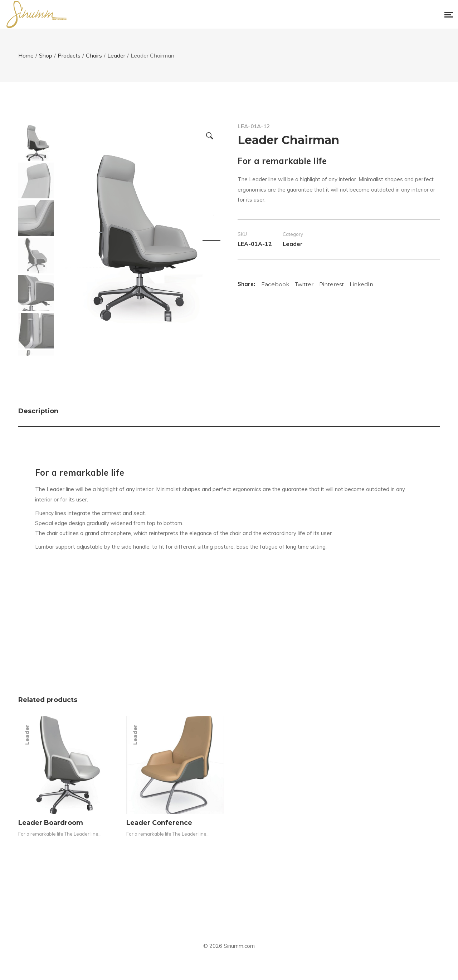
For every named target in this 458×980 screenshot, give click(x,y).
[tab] (229, 413)
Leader (293, 244)
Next (211, 240)
